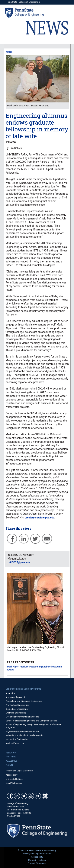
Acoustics (10, 693)
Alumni (10, 765)
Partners (11, 757)
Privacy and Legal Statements (19, 771)
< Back (9, 52)
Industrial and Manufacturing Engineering (25, 735)
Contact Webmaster (37, 863)
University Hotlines (14, 779)
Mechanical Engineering (17, 739)
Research (11, 753)
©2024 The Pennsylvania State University (37, 850)
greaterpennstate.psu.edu (40, 518)
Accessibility (12, 775)
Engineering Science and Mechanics (23, 732)
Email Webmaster (14, 783)
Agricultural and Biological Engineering (24, 701)
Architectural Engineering (17, 705)
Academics (11, 761)
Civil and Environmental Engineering (22, 717)
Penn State (12, 2)
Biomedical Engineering (17, 709)
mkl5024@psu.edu (19, 562)
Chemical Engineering (16, 713)
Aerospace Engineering (16, 697)
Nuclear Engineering (15, 743)
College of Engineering (29, 2)
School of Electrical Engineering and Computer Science (31, 721)
